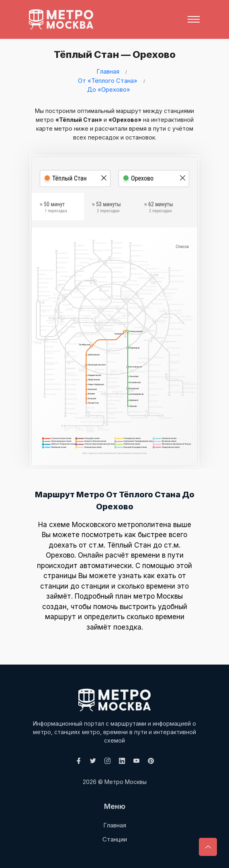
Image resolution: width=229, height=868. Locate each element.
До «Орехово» (109, 89)
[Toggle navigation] (194, 19)
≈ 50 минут (53, 209)
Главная (108, 71)
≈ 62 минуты (159, 209)
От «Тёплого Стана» (108, 81)
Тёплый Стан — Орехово (111, 54)
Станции (115, 839)
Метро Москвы (126, 782)
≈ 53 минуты (106, 209)
